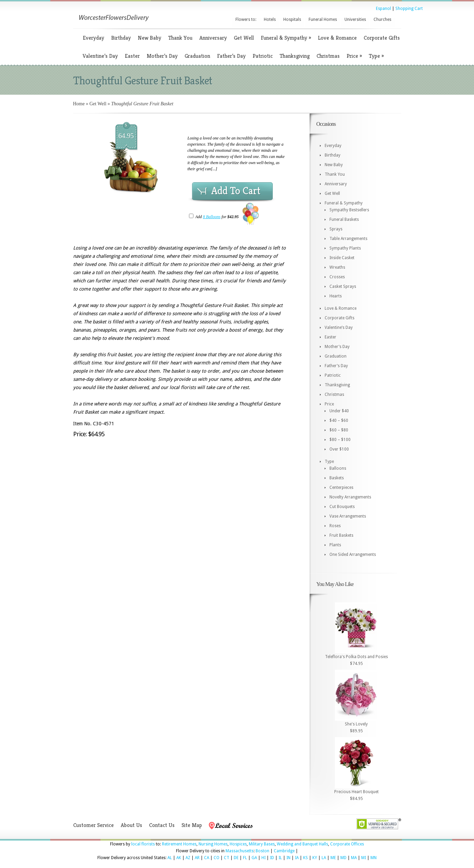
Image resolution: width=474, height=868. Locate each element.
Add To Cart (236, 191)
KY (315, 858)
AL (170, 858)
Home (79, 104)
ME (333, 858)
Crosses (337, 277)
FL (245, 858)
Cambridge (284, 851)
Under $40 (339, 411)
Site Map (192, 825)
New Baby (150, 38)
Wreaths (337, 267)
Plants (335, 545)
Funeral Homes (323, 19)
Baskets (337, 478)
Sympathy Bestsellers (349, 210)
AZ (188, 858)
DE (236, 858)
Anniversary (213, 38)
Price (354, 56)
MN (374, 858)
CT (227, 858)
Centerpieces (341, 488)
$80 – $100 (340, 440)
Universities (355, 19)
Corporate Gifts (382, 38)
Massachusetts (240, 851)
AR (197, 858)
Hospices (238, 844)
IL (280, 858)
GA (254, 858)
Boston (262, 851)
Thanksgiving (295, 56)
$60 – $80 (339, 430)
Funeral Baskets (344, 219)
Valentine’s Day (100, 56)
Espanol (383, 9)
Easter (132, 56)
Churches (382, 19)
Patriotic (263, 56)
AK (179, 858)
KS (306, 858)
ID (272, 858)
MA (354, 858)
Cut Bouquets (342, 507)
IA (297, 858)
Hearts (336, 296)
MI (364, 858)
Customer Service (93, 825)
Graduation (197, 56)
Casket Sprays (343, 286)
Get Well (244, 38)
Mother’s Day (162, 56)
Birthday (121, 38)
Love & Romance (337, 38)
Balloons (338, 468)
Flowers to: (246, 19)
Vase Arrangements (348, 516)
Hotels (270, 19)
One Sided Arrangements (353, 555)
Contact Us (162, 825)
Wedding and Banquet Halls (302, 844)
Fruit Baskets (341, 535)
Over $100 (339, 449)
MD (343, 858)
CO (216, 858)
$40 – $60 (339, 420)
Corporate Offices (347, 844)
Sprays (336, 229)
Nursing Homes (213, 844)
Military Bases (262, 844)
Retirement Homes (179, 844)
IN (288, 858)
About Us (131, 825)
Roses (335, 526)
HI (263, 858)
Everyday (93, 38)
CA (207, 858)
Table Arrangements (348, 239)
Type (376, 56)
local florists (143, 844)
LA (324, 858)
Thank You (180, 38)
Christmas (328, 56)
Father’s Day (231, 56)
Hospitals (292, 19)
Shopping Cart (409, 9)
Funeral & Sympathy (286, 38)
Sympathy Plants (345, 248)
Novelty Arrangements (350, 497)
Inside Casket (342, 258)
